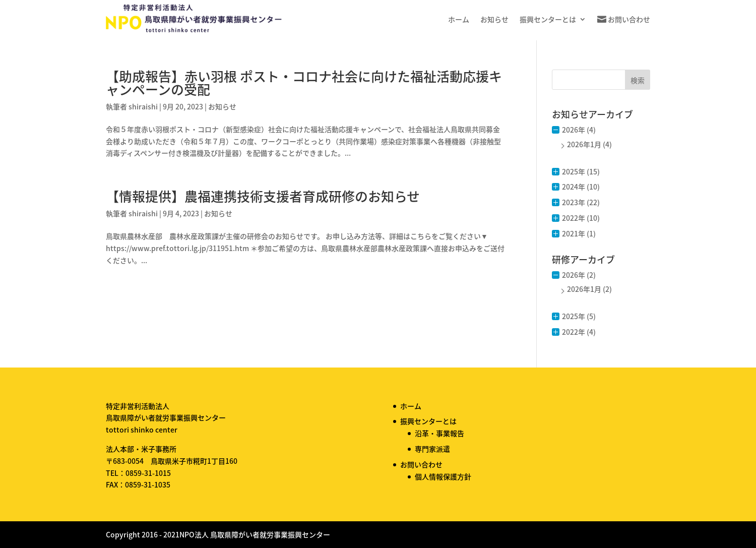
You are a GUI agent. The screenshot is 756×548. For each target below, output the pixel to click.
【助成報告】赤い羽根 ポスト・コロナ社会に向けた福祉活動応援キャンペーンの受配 (304, 83)
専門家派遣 (432, 449)
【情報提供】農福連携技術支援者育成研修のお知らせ (263, 196)
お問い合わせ (629, 19)
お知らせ (494, 19)
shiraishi (143, 106)
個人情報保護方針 (443, 476)
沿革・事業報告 (439, 433)
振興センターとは (548, 19)
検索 (638, 80)
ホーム (459, 19)
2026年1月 (584, 144)
